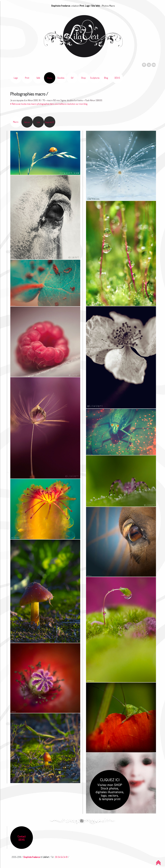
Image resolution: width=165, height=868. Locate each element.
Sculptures (95, 78)
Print (27, 78)
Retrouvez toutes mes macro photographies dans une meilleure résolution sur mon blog (49, 104)
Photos (50, 78)
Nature (27, 122)
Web (38, 78)
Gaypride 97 (50, 122)
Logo (16, 78)
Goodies (61, 78)
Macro (16, 122)
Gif (72, 78)
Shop (83, 78)
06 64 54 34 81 (61, 857)
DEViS (117, 78)
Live (38, 122)
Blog (106, 78)
